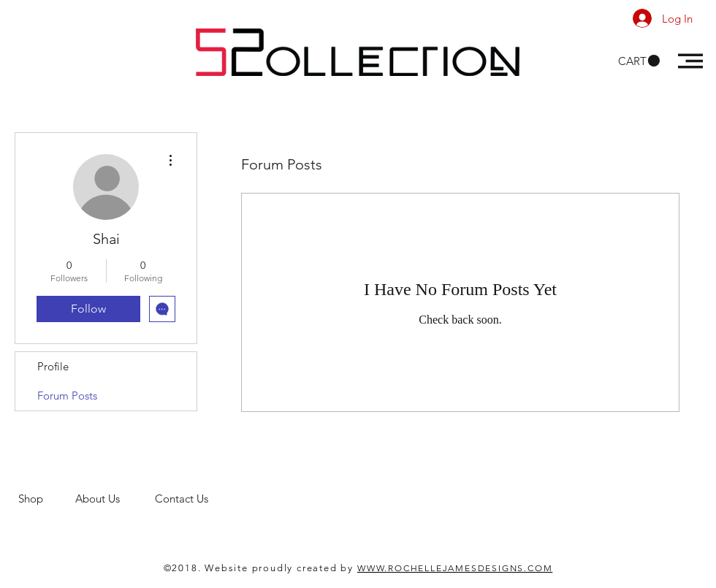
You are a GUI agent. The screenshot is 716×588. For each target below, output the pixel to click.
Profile (53, 366)
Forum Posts (67, 396)
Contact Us (183, 499)
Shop (47, 499)
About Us (115, 499)
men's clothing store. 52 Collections (105, 512)
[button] (639, 61)
